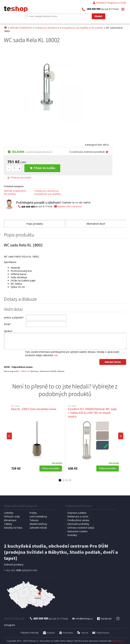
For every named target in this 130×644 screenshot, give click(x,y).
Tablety (8, 524)
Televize (34, 520)
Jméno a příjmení (14, 318)
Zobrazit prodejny (14, 564)
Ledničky (9, 513)
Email (8, 324)
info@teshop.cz (82, 619)
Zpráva (8, 331)
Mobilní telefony (38, 524)
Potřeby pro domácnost (47, 28)
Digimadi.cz (118, 641)
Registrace (113, 3)
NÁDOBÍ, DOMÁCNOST (21, 28)
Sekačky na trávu (13, 528)
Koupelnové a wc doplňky (75, 28)
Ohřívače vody (12, 516)
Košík (123, 3)
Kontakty (72, 535)
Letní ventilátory (38, 516)
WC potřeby (97, 28)
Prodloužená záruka (78, 520)
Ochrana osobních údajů (81, 528)
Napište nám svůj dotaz (68, 206)
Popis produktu (35, 224)
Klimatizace (10, 520)
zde (56, 355)
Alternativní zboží (96, 224)
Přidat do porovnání (19, 177)
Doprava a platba (77, 513)
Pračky (33, 513)
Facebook (104, 619)
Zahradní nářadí (38, 528)
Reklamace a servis (78, 516)
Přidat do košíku (42, 168)
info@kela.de (25, 371)
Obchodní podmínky (78, 524)
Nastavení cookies (77, 531)
